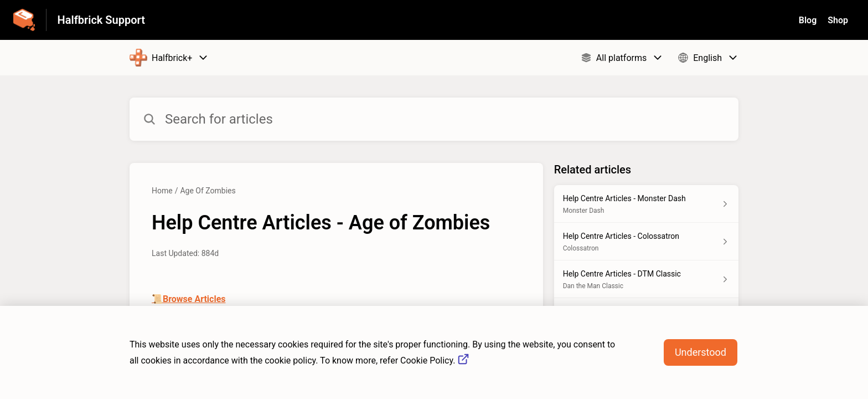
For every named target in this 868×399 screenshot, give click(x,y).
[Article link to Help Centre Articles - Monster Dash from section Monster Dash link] (646, 204)
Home (162, 191)
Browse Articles (194, 299)
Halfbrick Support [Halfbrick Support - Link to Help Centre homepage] (101, 20)
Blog (808, 20)
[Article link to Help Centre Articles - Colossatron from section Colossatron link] (646, 242)
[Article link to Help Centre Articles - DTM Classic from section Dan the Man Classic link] (646, 279)
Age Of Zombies (208, 191)
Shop (838, 20)
